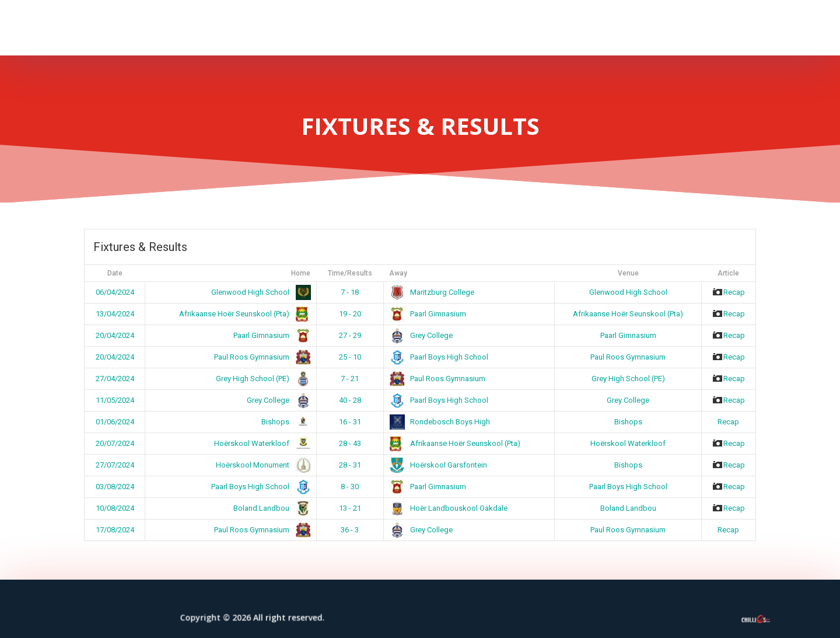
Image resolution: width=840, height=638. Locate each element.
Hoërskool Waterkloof (260, 443)
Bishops (284, 422)
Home (301, 273)
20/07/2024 (115, 443)
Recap (728, 292)
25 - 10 (350, 357)
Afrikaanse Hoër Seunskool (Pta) (243, 314)
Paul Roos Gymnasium (260, 357)
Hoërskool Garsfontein (439, 465)
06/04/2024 (115, 292)
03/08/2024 (115, 487)
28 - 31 (350, 465)
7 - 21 (350, 379)
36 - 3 (350, 530)
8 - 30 (350, 487)
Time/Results (350, 273)
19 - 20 (350, 314)
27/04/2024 (115, 379)
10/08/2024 (115, 508)
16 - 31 (350, 422)
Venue (628, 273)
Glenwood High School (259, 292)
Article (728, 273)
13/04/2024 (115, 314)
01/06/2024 (115, 422)
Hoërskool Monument (261, 465)
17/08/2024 (115, 530)
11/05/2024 (115, 400)
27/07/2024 (115, 465)
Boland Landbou (270, 508)
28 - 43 (350, 443)
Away (398, 273)
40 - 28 (350, 400)
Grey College (421, 335)
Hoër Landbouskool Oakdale (449, 508)
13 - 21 (350, 508)
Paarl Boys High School (439, 357)
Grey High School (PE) (261, 379)
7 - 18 (350, 292)
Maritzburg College (432, 292)
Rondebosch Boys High (440, 422)
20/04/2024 (115, 335)
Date (115, 273)
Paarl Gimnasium (428, 314)
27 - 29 (350, 335)
